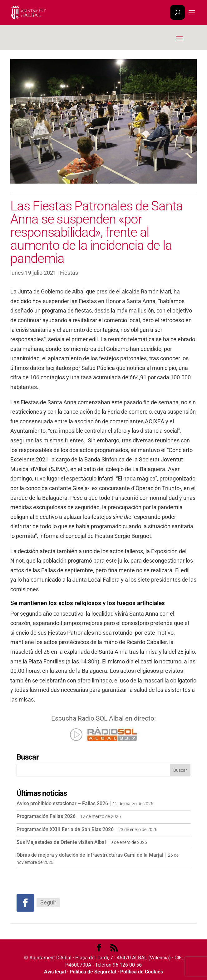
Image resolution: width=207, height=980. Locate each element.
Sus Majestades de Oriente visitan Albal (61, 842)
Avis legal (55, 972)
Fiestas (69, 273)
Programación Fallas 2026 (46, 816)
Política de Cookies (142, 972)
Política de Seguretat (93, 972)
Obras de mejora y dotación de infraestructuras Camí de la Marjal (90, 855)
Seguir (48, 902)
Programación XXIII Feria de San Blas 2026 (65, 829)
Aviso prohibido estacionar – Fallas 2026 (62, 803)
